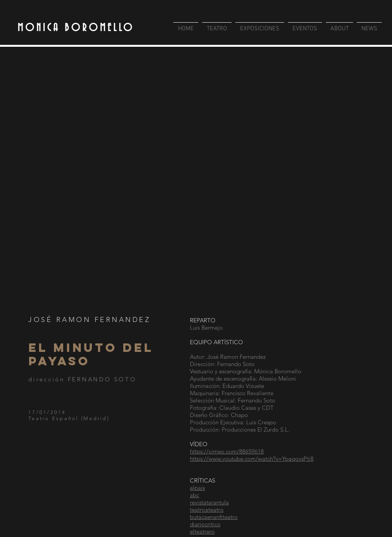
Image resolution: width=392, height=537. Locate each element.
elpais (197, 488)
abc (194, 495)
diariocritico (205, 524)
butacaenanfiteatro (214, 517)
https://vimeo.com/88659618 (227, 451)
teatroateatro (207, 510)
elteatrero (202, 531)
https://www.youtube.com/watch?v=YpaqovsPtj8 (252, 459)
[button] (196, 181)
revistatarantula (209, 502)
